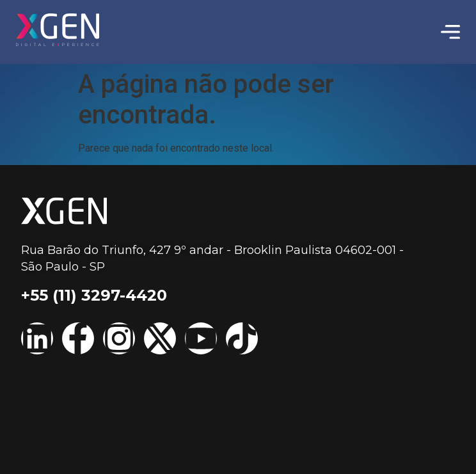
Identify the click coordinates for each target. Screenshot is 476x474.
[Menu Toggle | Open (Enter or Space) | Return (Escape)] (450, 32)
